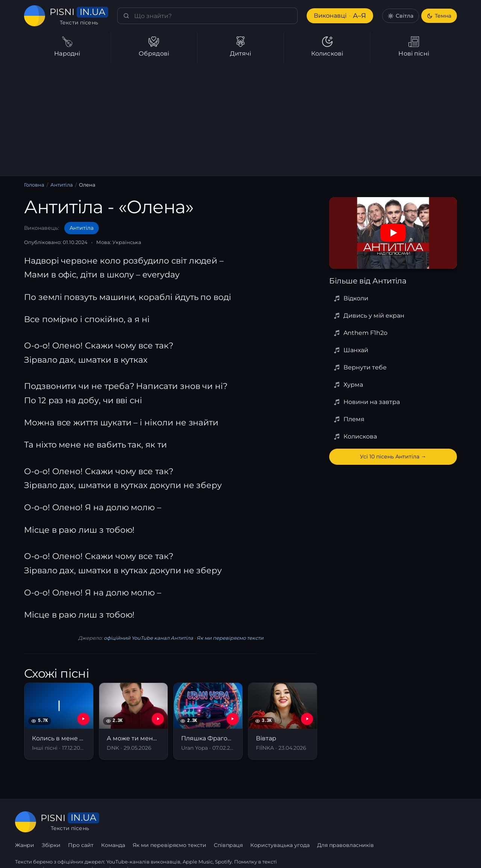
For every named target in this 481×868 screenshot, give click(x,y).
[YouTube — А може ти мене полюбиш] (158, 719)
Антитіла (62, 185)
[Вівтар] (283, 721)
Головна (34, 185)
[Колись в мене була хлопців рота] (59, 721)
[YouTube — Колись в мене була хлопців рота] (83, 719)
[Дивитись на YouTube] (393, 233)
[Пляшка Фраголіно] (208, 721)
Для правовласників (438, 822)
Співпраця (321, 822)
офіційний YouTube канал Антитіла (148, 638)
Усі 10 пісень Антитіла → (393, 457)
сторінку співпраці (105, 852)
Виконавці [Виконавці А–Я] (339, 16)
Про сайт (174, 822)
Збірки (144, 822)
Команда (206, 822)
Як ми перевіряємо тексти (229, 638)
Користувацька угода (372, 822)
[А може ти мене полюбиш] (134, 721)
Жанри (118, 822)
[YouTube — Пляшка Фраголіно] (233, 719)
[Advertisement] (240, 119)
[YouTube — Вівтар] (307, 719)
